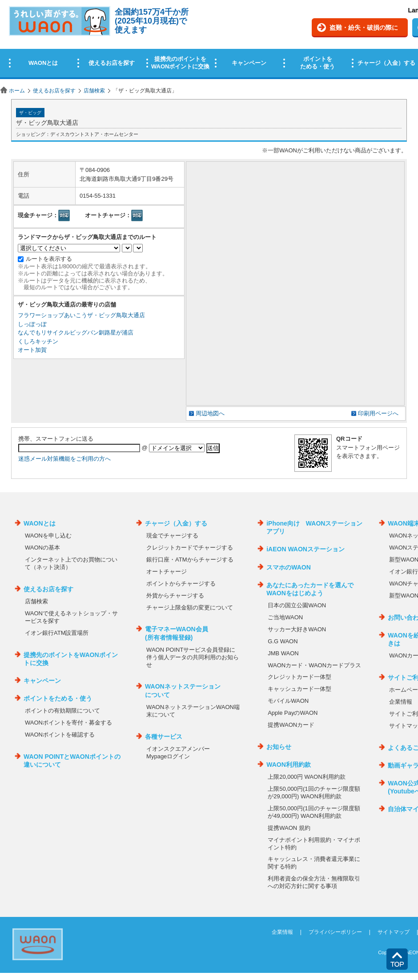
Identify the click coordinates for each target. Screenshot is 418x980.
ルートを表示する (49, 259)
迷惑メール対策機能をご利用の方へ (64, 459)
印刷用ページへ (378, 413)
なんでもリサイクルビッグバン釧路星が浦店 (76, 333)
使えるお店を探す (54, 91)
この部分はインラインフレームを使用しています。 (209, 41)
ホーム (17, 91)
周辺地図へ (210, 413)
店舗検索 (94, 91)
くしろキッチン (38, 341)
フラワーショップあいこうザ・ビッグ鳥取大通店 (81, 315)
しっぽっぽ (32, 324)
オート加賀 (32, 350)
